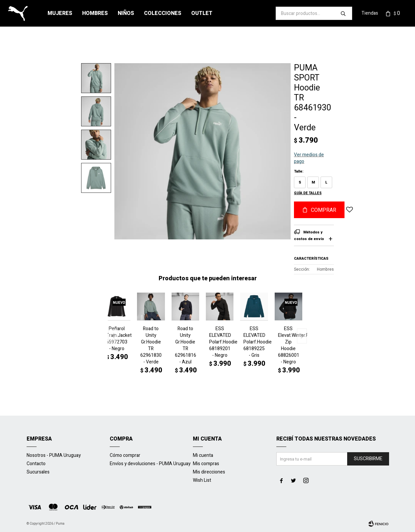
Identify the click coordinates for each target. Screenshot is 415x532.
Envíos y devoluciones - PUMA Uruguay (150, 464)
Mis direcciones (209, 472)
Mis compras (206, 464)
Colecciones (163, 13)
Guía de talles (308, 193)
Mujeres (60, 13)
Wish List (202, 480)
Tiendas (370, 13)
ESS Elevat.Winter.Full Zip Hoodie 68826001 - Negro (288, 345)
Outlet (202, 13)
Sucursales (38, 472)
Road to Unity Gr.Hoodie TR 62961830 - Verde (151, 345)
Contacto (36, 464)
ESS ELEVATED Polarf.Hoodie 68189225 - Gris (254, 342)
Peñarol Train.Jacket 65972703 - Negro (117, 339)
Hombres (95, 13)
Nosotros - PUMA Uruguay (54, 455)
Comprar (324, 210)
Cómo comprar (125, 455)
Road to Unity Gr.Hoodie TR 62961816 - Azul (185, 345)
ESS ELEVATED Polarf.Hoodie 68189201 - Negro (220, 342)
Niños (126, 13)
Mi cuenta (203, 455)
